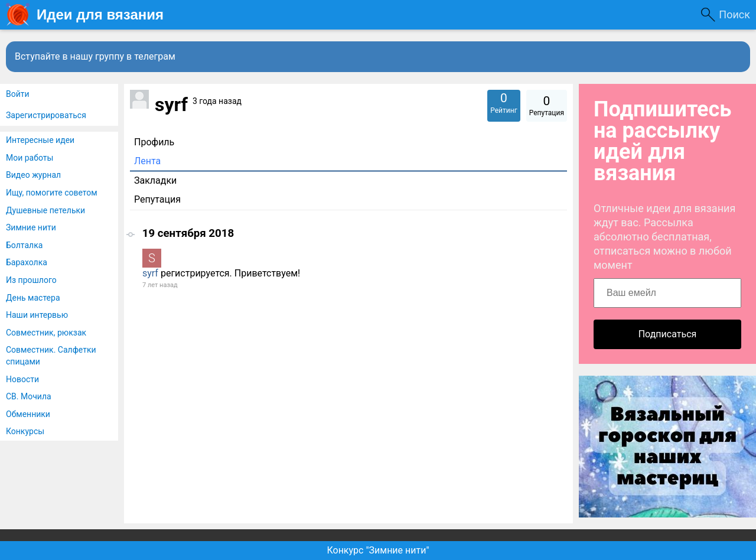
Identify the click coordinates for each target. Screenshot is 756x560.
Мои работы (30, 158)
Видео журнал (33, 175)
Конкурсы (25, 431)
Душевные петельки (45, 210)
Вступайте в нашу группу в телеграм (95, 56)
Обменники (28, 414)
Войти (18, 94)
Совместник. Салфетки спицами (51, 356)
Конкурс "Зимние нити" (378, 550)
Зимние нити (31, 227)
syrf (150, 273)
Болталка (24, 245)
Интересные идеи (40, 140)
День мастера (33, 298)
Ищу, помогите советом (52, 193)
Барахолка (27, 262)
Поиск (734, 14)
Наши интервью (37, 315)
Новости (22, 379)
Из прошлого (31, 280)
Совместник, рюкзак (46, 333)
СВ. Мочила (29, 396)
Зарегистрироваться (46, 115)
